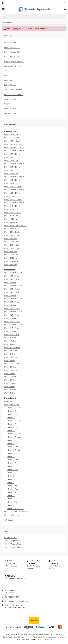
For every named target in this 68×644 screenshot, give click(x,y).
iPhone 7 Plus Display (12, 235)
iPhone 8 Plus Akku (11, 351)
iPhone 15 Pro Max (14, 408)
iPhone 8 (10, 482)
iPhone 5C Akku (10, 383)
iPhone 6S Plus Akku (12, 364)
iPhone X (10, 479)
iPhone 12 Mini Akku (12, 321)
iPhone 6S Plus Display (13, 245)
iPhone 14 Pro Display (12, 167)
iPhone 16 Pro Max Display (14, 147)
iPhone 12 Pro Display (12, 193)
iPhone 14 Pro (12, 424)
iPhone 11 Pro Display (12, 206)
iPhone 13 (11, 443)
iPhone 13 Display (11, 183)
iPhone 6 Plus (12, 502)
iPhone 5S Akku (10, 380)
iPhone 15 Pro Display (12, 154)
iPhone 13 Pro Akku (11, 302)
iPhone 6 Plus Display (12, 248)
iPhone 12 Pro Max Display (14, 190)
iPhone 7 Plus (12, 492)
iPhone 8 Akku (10, 354)
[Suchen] (31, 17)
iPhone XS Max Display (13, 212)
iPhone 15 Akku (10, 282)
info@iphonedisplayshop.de (21, 601)
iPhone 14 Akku (10, 295)
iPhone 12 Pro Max (14, 450)
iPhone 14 (11, 430)
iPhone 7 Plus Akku (11, 357)
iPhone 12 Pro (12, 453)
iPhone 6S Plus (12, 489)
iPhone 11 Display (11, 209)
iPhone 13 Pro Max (14, 437)
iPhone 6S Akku (10, 367)
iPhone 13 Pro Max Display (14, 177)
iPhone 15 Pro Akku (11, 276)
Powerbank (8, 401)
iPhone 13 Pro (12, 440)
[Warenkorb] (65, 9)
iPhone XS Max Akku (12, 334)
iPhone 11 (11, 466)
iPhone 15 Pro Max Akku (13, 273)
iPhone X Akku (10, 344)
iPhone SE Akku (10, 377)
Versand (49, 639)
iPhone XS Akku (10, 338)
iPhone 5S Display (11, 258)
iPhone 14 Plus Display (13, 170)
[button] (64, 3)
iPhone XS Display (11, 216)
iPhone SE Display (11, 255)
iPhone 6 (10, 505)
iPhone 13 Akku (10, 305)
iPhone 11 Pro (12, 463)
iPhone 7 (10, 499)
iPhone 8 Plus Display (12, 232)
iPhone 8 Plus (12, 486)
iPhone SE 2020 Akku (12, 347)
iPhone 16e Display (11, 138)
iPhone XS (11, 473)
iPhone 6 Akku (10, 373)
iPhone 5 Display (11, 264)
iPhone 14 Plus (12, 427)
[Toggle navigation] (3, 9)
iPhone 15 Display (11, 160)
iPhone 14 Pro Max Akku (13, 286)
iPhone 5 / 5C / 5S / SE (15, 508)
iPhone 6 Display (11, 251)
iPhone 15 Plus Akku (12, 279)
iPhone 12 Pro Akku (11, 315)
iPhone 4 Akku (10, 393)
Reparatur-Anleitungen (14, 547)
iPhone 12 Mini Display (13, 199)
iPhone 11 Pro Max (14, 434)
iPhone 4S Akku (10, 390)
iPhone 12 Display (11, 196)
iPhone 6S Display (11, 242)
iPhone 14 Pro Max (14, 421)
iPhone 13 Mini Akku (12, 308)
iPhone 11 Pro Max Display (14, 203)
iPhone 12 (11, 456)
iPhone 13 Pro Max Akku (13, 299)
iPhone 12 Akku (10, 318)
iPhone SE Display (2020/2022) (16, 225)
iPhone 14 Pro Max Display (14, 164)
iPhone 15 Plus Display (13, 157)
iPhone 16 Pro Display (12, 144)
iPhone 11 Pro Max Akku (13, 325)
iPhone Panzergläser (12, 404)
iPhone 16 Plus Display (13, 141)
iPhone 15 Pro (12, 411)
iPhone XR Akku (10, 341)
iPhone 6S (11, 495)
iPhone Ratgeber (11, 541)
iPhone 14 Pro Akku (11, 289)
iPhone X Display (11, 222)
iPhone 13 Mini (13, 447)
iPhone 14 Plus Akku (12, 292)
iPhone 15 (11, 417)
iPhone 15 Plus (12, 414)
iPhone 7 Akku (10, 360)
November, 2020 (11, 537)
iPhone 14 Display (11, 173)
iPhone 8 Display (11, 229)
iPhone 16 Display (11, 134)
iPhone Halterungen (12, 515)
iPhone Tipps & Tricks (13, 544)
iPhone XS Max (12, 469)
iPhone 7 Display (11, 238)
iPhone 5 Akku (10, 386)
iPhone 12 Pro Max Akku (13, 312)
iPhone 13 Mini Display (13, 186)
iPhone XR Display (11, 219)
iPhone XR (11, 476)
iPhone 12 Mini (13, 460)
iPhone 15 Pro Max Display (14, 151)
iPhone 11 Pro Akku (11, 328)
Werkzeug (9, 520)
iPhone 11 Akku (10, 331)
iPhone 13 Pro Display (12, 180)
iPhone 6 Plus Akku (11, 370)
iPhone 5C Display (11, 261)
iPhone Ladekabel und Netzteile (16, 512)
